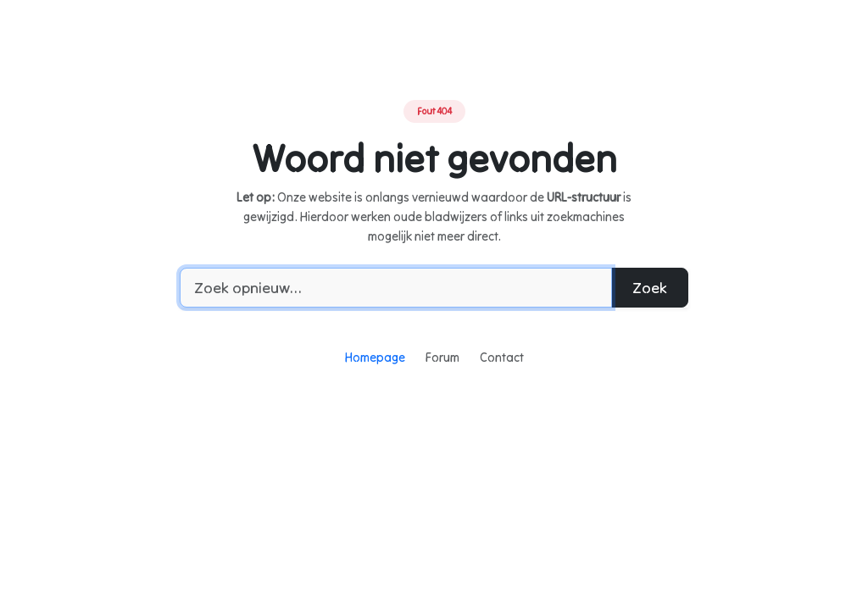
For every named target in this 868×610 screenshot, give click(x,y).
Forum (442, 358)
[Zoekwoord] (396, 288)
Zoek (650, 288)
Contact (502, 358)
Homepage (375, 358)
